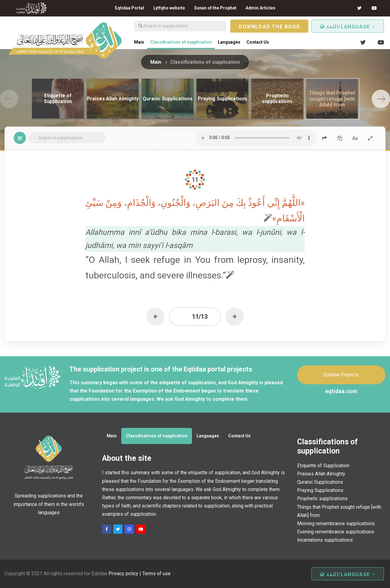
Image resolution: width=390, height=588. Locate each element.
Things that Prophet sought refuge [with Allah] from (339, 511)
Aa (355, 138)
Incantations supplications (325, 540)
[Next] (381, 99)
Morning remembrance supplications (336, 523)
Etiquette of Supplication (323, 466)
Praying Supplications (320, 490)
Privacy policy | (125, 574)
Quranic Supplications (320, 482)
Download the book (269, 27)
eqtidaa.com (341, 391)
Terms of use (156, 574)
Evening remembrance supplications (336, 532)
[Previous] (9, 99)
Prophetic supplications (322, 498)
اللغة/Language (348, 27)
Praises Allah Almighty (321, 474)
